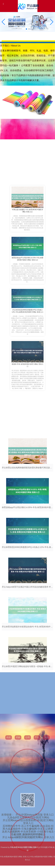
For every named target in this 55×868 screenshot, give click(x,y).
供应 (9, 775)
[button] (52, 22)
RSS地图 (44, 847)
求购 (18, 775)
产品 (37, 775)
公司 (28, 775)
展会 (46, 775)
